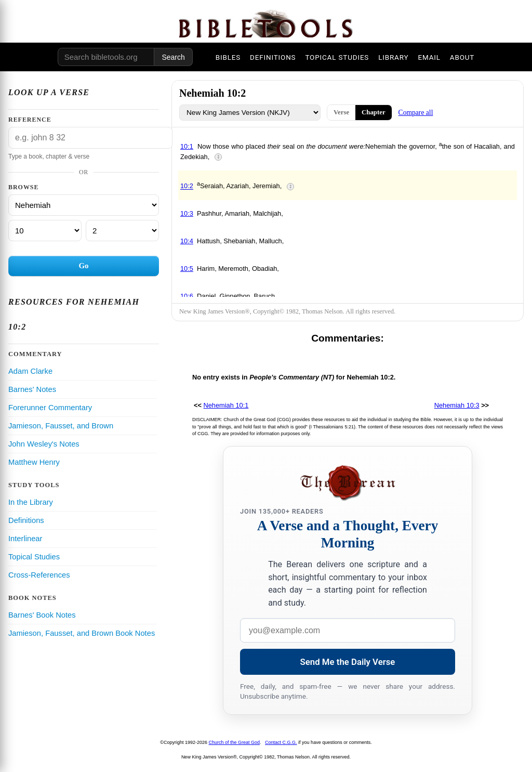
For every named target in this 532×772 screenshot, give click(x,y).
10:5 (187, 269)
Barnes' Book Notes (42, 615)
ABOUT (462, 57)
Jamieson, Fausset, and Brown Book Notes (82, 633)
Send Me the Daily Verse (348, 662)
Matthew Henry (34, 462)
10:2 (187, 186)
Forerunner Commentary (50, 408)
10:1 (187, 146)
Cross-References (39, 575)
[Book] (84, 205)
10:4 (187, 241)
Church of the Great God (235, 742)
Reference (30, 120)
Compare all (416, 113)
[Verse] (122, 231)
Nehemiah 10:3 (457, 405)
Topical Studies (34, 557)
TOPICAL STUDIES (337, 57)
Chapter (374, 112)
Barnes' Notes (32, 389)
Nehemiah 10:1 (226, 405)
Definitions (26, 520)
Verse (341, 112)
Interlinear (25, 539)
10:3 (187, 213)
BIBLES (228, 57)
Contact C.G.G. (281, 742)
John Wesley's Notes (44, 444)
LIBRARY (393, 57)
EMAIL (429, 57)
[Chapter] (45, 231)
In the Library (31, 502)
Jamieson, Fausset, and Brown (61, 426)
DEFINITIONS (273, 57)
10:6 (187, 296)
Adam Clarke (30, 371)
